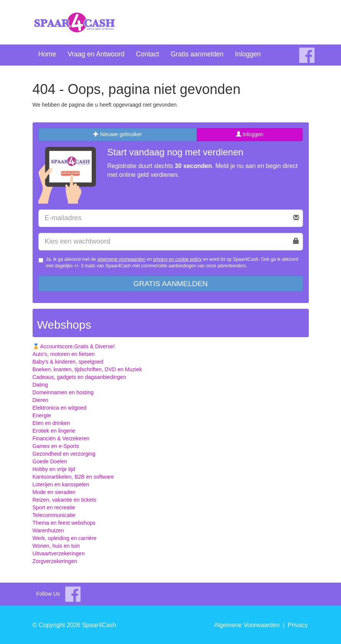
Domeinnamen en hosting (63, 392)
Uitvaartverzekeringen (59, 553)
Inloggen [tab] (250, 134)
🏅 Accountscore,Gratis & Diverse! (74, 346)
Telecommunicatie (54, 515)
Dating (40, 385)
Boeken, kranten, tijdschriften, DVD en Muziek (87, 369)
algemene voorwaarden (121, 259)
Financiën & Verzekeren (61, 438)
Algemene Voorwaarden (247, 625)
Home (47, 54)
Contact (147, 54)
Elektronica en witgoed (60, 408)
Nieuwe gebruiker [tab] (118, 134)
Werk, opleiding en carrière (65, 538)
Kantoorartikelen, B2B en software (73, 477)
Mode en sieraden (54, 492)
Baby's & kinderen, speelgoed (68, 362)
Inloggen (248, 54)
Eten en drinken (51, 423)
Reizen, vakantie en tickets (65, 500)
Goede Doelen (50, 461)
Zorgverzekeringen (55, 561)
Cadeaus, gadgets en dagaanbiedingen (79, 377)
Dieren (40, 400)
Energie (42, 415)
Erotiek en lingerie (54, 431)
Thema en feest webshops (64, 523)
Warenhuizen (48, 530)
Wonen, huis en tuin (56, 546)
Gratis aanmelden (197, 54)
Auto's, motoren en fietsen (64, 354)
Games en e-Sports (56, 446)
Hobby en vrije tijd (54, 469)
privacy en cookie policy (177, 259)
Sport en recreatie (54, 507)
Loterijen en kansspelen (61, 484)
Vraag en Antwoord (96, 54)
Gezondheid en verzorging (64, 454)
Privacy (298, 625)
